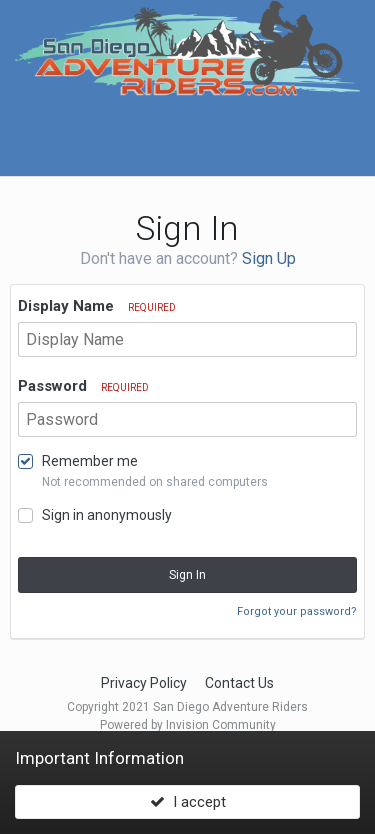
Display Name (97, 306)
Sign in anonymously (107, 515)
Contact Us (239, 683)
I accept (188, 802)
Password (83, 386)
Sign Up (269, 258)
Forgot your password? (297, 611)
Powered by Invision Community (188, 725)
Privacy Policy (144, 683)
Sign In (187, 575)
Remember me (90, 461)
